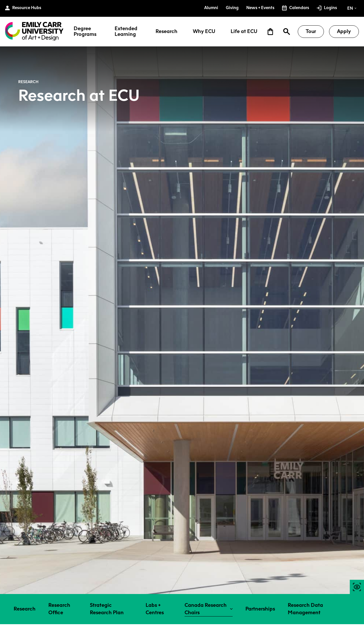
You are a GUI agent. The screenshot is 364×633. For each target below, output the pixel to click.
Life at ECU (244, 32)
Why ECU (204, 32)
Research (167, 32)
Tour (311, 31)
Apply (344, 31)
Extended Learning (126, 32)
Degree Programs (85, 32)
